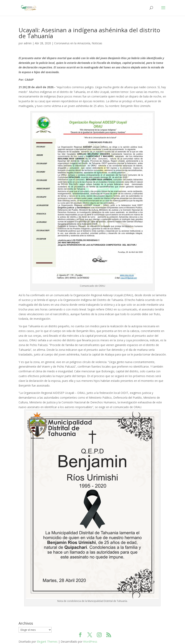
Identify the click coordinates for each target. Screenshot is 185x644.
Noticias (97, 43)
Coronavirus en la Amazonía (72, 43)
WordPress (90, 642)
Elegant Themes (47, 642)
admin (28, 43)
